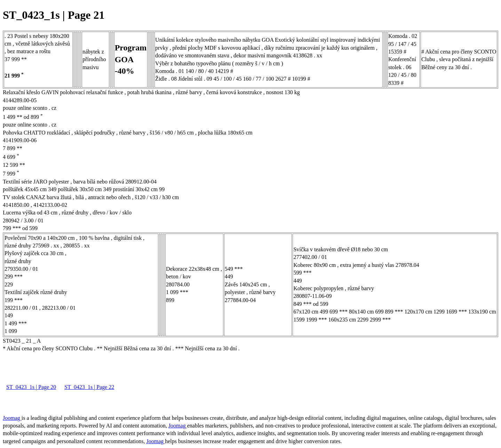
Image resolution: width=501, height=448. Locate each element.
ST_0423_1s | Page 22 (89, 387)
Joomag (12, 418)
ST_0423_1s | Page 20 (31, 387)
